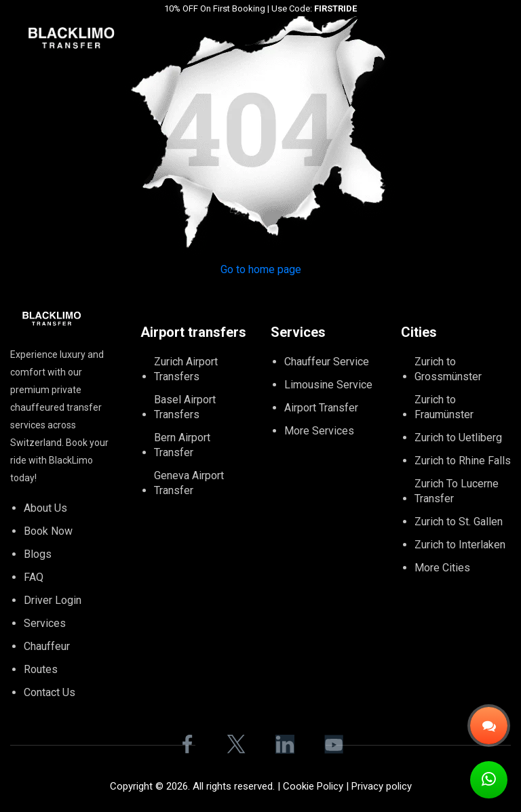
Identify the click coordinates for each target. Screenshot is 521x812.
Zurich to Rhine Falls (463, 461)
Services (45, 623)
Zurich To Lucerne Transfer (457, 491)
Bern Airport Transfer (182, 445)
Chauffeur (47, 646)
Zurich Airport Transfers (186, 369)
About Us (45, 508)
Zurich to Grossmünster (448, 369)
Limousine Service (328, 385)
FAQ (34, 577)
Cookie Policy (313, 786)
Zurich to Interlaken (460, 545)
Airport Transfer (321, 408)
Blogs (38, 554)
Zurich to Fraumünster (444, 407)
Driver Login (53, 600)
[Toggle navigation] (512, 37)
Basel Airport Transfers (185, 407)
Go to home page (261, 269)
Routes (41, 669)
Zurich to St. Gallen (459, 522)
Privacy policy (382, 786)
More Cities (442, 568)
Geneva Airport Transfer (189, 483)
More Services (319, 431)
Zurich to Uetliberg (458, 438)
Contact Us (50, 692)
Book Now (48, 531)
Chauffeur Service (327, 362)
